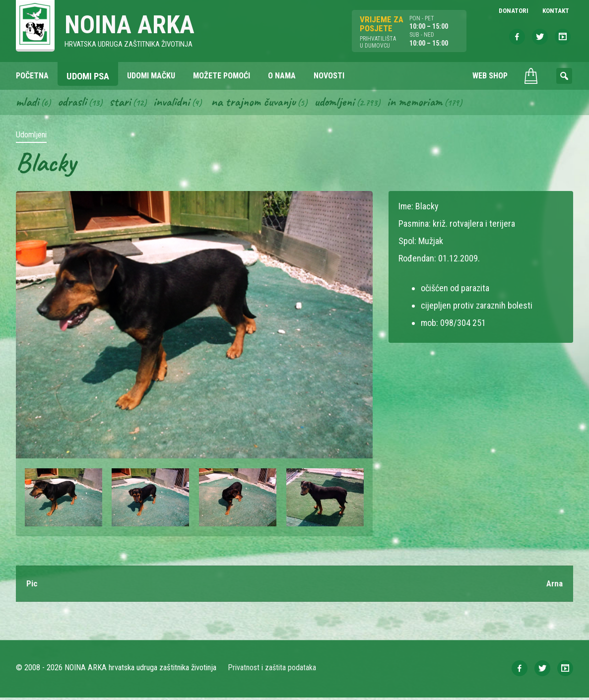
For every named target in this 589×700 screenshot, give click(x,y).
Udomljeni (347, 103)
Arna (554, 585)
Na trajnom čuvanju (262, 103)
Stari (124, 103)
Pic (32, 585)
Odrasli (75, 103)
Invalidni (177, 103)
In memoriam (430, 103)
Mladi (28, 103)
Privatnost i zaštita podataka (273, 670)
